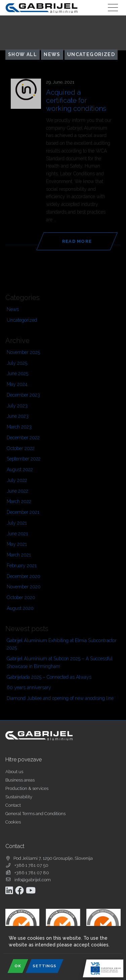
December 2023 (23, 395)
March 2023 (19, 427)
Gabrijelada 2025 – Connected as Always (49, 677)
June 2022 (17, 491)
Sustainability (19, 797)
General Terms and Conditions (35, 814)
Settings (45, 966)
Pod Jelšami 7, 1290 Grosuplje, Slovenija (53, 858)
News (52, 54)
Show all (23, 54)
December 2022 (23, 438)
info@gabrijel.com (33, 880)
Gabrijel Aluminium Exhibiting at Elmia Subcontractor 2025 (62, 644)
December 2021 (23, 512)
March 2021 (19, 555)
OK (18, 966)
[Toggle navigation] (113, 8)
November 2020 (24, 587)
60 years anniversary (29, 687)
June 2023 (18, 416)
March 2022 (19, 501)
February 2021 (22, 566)
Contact (13, 805)
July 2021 (17, 523)
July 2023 (17, 406)
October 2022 (21, 448)
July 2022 (17, 480)
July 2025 (17, 363)
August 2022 (20, 470)
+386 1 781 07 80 (32, 873)
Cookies (13, 822)
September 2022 (24, 459)
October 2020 (21, 597)
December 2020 (24, 576)
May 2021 (17, 544)
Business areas (20, 780)
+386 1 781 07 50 (31, 865)
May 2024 (17, 384)
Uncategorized (91, 54)
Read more (77, 241)
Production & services (27, 788)
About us (14, 772)
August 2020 (20, 608)
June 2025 (17, 373)
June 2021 (17, 534)
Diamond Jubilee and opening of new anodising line (60, 698)
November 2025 (23, 352)
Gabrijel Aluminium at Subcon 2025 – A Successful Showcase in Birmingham (60, 662)
